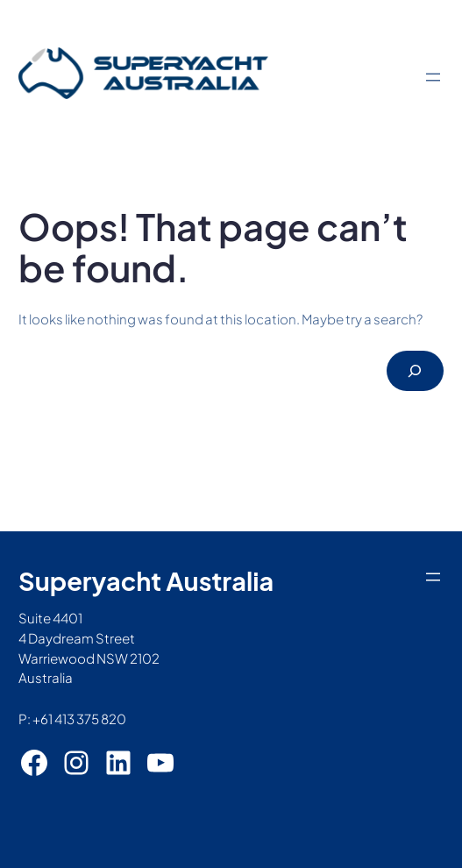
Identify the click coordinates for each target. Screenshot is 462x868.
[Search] (415, 371)
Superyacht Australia (146, 580)
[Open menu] (433, 77)
